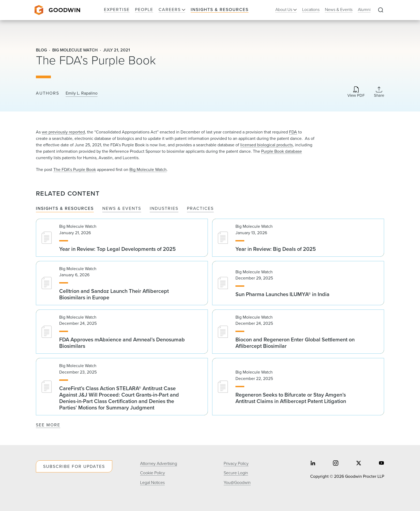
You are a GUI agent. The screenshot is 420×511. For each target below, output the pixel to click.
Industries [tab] (164, 209)
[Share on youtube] (381, 464)
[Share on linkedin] (313, 464)
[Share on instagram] (336, 464)
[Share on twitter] (359, 464)
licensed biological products (267, 145)
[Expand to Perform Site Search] (381, 10)
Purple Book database (282, 151)
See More (48, 425)
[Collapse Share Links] (379, 92)
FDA (293, 132)
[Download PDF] (356, 92)
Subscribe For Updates (74, 466)
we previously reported (63, 132)
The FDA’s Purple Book (75, 169)
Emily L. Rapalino (82, 93)
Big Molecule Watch (148, 169)
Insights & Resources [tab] (65, 209)
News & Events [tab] (122, 209)
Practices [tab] (200, 209)
